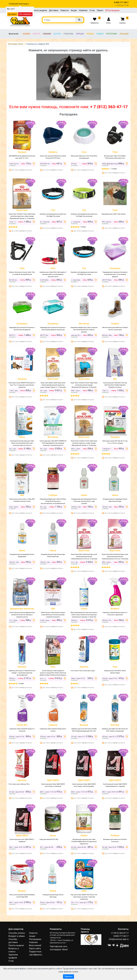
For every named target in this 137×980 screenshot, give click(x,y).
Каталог (14, 34)
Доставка (54, 10)
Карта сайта (35, 948)
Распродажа (113, 10)
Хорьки (80, 34)
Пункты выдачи (39, 10)
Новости (65, 10)
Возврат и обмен (17, 936)
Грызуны (68, 34)
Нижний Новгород (20, 4)
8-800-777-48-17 (121, 936)
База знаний (35, 945)
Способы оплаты (17, 933)
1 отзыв (114, 169)
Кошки (26, 34)
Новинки (83, 10)
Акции (74, 10)
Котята (36, 34)
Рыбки (100, 34)
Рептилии (111, 34)
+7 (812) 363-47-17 (120, 933)
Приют (100, 10)
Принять (68, 976)
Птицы (90, 34)
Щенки (57, 34)
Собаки (47, 34)
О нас (92, 10)
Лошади (124, 34)
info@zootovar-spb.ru (119, 939)
